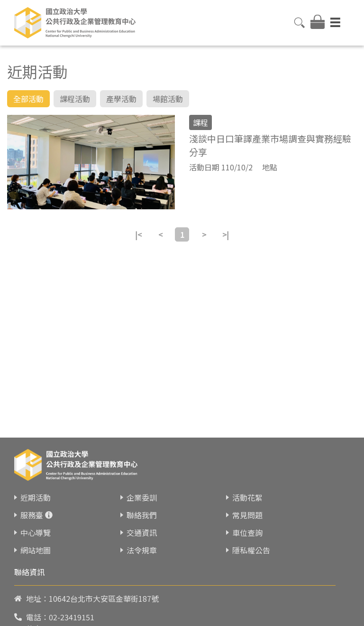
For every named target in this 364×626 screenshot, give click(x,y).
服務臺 (32, 528)
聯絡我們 (142, 528)
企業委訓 (142, 510)
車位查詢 (247, 545)
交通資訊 (142, 545)
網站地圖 (36, 563)
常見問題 (247, 528)
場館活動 (168, 99)
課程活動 (75, 99)
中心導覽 (36, 545)
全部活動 (28, 99)
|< (138, 234)
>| (226, 234)
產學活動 (121, 99)
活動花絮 (247, 510)
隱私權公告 (251, 563)
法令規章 (142, 563)
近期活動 (36, 510)
